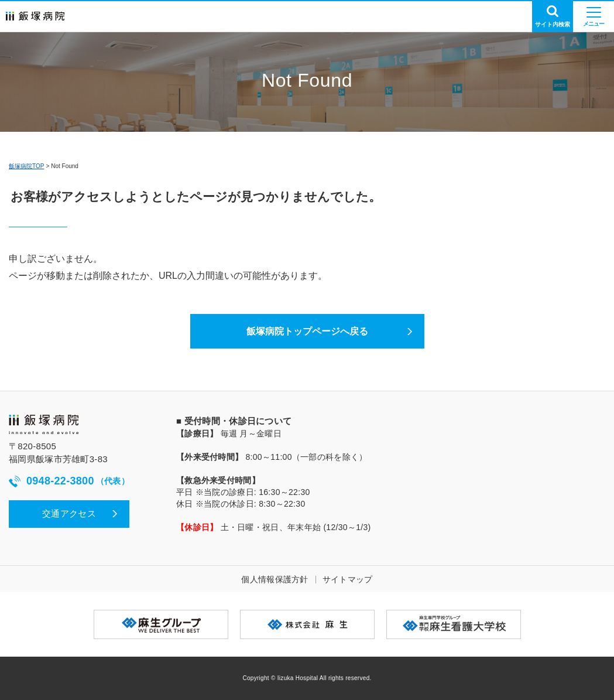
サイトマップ (348, 579)
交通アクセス (69, 513)
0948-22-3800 (69, 481)
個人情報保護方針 (275, 579)
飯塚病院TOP (26, 166)
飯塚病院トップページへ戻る (307, 331)
